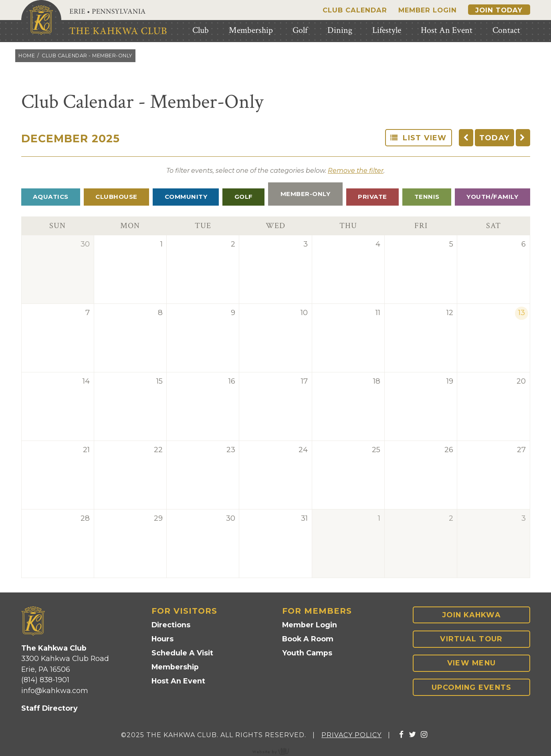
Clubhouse (116, 197)
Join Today (499, 10)
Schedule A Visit (182, 653)
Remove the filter (356, 171)
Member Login (428, 10)
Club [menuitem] (201, 30)
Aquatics (51, 197)
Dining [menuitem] (340, 30)
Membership (175, 667)
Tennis (427, 197)
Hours (162, 639)
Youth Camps (307, 653)
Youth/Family (492, 197)
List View (419, 138)
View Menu (471, 663)
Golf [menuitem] (300, 30)
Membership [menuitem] (251, 30)
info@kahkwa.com (55, 690)
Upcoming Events (472, 687)
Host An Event (178, 681)
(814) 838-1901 (45, 680)
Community (186, 197)
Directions (171, 625)
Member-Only (306, 194)
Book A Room (308, 639)
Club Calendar (355, 10)
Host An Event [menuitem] (447, 30)
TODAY (494, 138)
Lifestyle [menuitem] (387, 30)
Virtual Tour (471, 639)
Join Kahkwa (471, 615)
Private (372, 197)
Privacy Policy (351, 735)
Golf (244, 197)
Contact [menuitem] (506, 30)
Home (27, 56)
